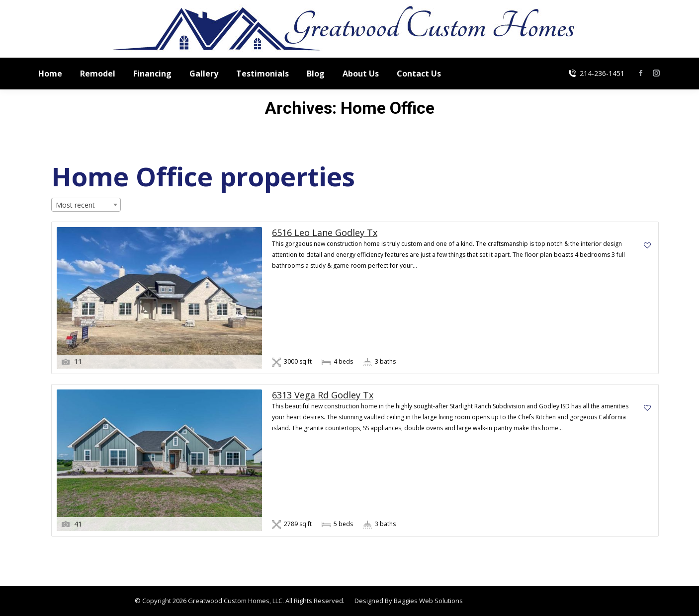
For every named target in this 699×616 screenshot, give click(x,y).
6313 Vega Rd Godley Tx (323, 395)
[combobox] (86, 205)
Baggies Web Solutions (428, 601)
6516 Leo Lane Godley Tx (325, 233)
